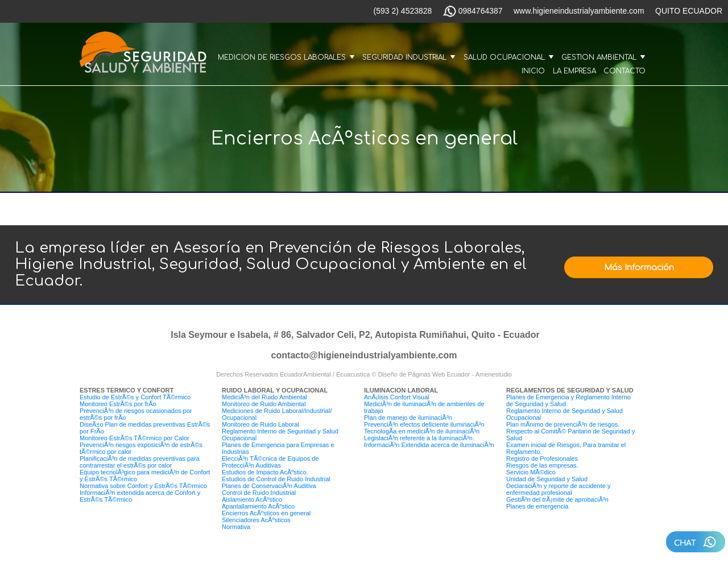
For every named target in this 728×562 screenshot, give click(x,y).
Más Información (639, 268)
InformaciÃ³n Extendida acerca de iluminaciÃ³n (429, 445)
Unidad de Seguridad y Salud (547, 479)
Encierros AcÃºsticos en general (266, 513)
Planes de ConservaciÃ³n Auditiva (269, 486)
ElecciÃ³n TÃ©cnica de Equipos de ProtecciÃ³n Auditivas (270, 462)
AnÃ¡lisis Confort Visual (397, 397)
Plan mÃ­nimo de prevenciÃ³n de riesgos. (563, 424)
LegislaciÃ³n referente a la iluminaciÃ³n (418, 438)
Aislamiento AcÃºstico (252, 499)
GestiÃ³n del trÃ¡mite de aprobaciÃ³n (557, 499)
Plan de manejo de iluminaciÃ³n (408, 418)
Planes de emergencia (537, 506)
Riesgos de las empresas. (542, 465)
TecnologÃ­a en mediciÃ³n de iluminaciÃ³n (422, 431)
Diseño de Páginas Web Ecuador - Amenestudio (445, 374)
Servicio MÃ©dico (531, 472)
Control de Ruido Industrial (259, 493)
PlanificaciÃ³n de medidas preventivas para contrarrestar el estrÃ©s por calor (140, 462)
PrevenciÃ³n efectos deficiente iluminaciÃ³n (424, 424)
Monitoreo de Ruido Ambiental (264, 404)
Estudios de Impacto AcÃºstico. (265, 472)
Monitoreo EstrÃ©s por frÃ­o (118, 404)
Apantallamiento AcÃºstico (258, 506)
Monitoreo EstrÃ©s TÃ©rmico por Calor (135, 438)
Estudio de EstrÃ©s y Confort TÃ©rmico (135, 397)
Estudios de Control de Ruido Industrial (276, 479)
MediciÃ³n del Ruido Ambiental (264, 397)
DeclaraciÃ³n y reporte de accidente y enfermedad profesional (558, 489)
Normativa (236, 527)
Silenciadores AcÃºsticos (256, 520)
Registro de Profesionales (542, 458)
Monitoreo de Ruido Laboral (260, 424)
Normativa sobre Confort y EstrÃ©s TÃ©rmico (143, 486)
